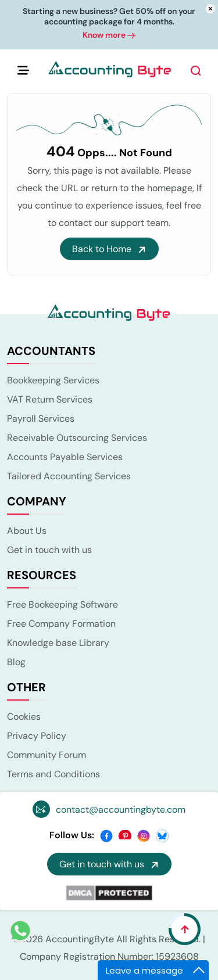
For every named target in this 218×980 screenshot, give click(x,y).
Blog (16, 662)
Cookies (24, 717)
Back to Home (109, 249)
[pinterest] (125, 835)
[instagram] (144, 835)
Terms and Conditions (53, 774)
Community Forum (47, 755)
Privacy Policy (37, 736)
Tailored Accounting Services (69, 476)
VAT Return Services (50, 399)
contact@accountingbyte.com (121, 810)
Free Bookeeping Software (62, 604)
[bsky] (162, 835)
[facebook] (106, 835)
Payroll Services (41, 419)
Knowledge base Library (58, 643)
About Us (27, 531)
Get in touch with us (49, 550)
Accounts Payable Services (65, 457)
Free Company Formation (61, 624)
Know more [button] (109, 37)
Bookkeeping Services (53, 380)
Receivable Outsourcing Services (77, 438)
